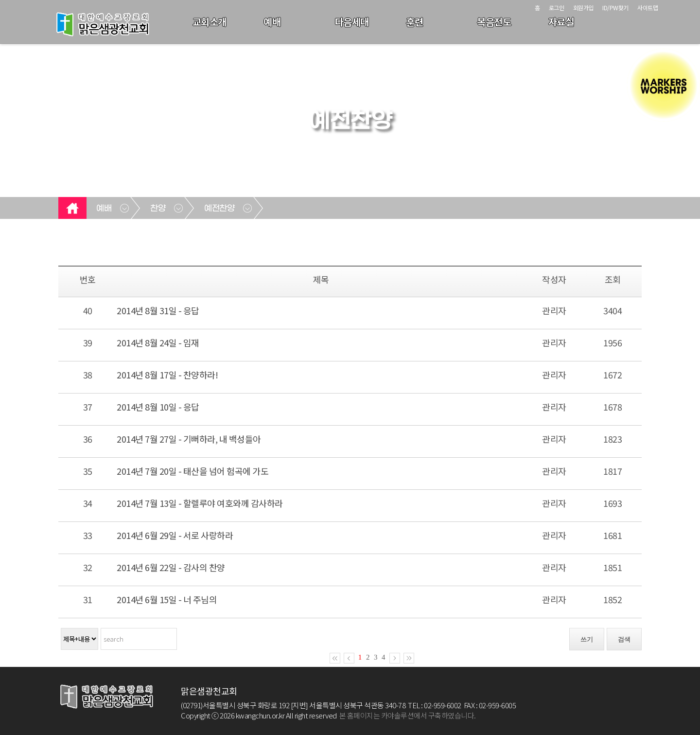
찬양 (158, 209)
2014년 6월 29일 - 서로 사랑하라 (175, 535)
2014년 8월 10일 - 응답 (158, 407)
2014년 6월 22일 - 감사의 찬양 (171, 567)
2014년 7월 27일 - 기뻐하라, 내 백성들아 (189, 439)
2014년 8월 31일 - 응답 (158, 310)
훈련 (414, 22)
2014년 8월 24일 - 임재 (158, 342)
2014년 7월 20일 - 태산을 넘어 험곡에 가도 (192, 471)
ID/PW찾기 (615, 8)
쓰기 (587, 639)
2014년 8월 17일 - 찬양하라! (167, 375)
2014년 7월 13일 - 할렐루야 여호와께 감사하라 (200, 503)
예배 (272, 22)
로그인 (557, 8)
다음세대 (352, 22)
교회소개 (210, 22)
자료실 (561, 22)
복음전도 (494, 22)
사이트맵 (647, 8)
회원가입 (583, 8)
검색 (624, 639)
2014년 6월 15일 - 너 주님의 (167, 599)
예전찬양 (219, 209)
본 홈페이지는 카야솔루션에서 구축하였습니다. (408, 715)
